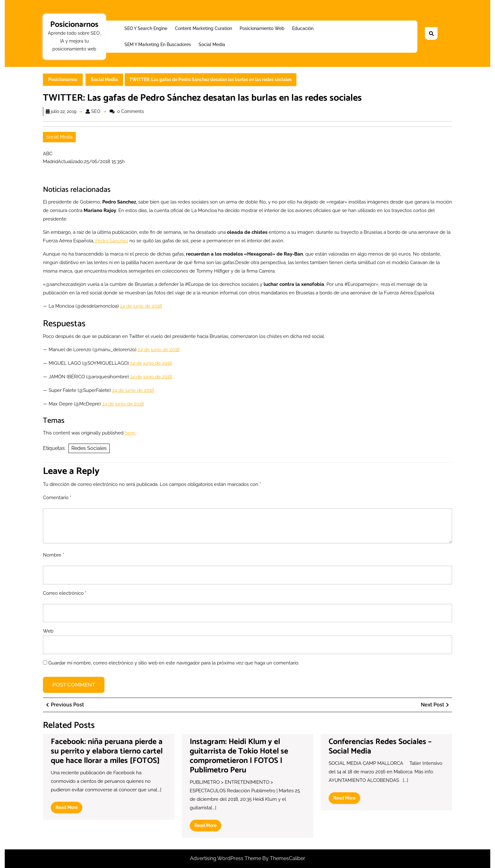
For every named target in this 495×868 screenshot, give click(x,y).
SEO (96, 111)
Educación (303, 28)
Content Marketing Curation (203, 28)
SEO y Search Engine (146, 28)
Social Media (212, 44)
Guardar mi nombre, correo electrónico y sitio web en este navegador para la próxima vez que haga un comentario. (174, 663)
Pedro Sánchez (111, 241)
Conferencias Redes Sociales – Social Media (380, 747)
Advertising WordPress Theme (226, 858)
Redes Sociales (89, 448)
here (130, 433)
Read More (69, 809)
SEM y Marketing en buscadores (158, 44)
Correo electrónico (65, 593)
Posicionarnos (74, 25)
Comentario (57, 498)
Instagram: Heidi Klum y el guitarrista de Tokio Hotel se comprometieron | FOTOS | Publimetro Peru (239, 756)
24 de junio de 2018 (141, 306)
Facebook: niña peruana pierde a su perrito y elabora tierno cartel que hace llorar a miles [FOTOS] (107, 751)
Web (48, 631)
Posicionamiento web (262, 28)
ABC (48, 154)
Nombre (54, 555)
